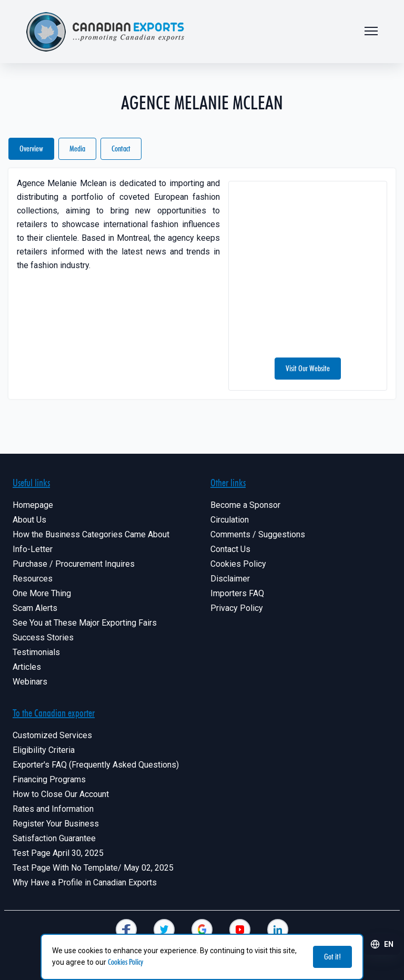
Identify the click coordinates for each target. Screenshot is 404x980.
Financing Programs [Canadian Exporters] (49, 779)
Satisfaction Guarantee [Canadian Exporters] (54, 838)
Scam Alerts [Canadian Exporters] (35, 608)
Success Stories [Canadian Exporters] (43, 637)
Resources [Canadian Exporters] (33, 579)
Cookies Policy (125, 962)
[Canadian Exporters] (126, 930)
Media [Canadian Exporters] (77, 149)
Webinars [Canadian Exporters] (30, 682)
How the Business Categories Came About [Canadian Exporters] (91, 534)
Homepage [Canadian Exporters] (33, 505)
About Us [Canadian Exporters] (29, 520)
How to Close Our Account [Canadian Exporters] (61, 794)
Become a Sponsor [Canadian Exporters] (245, 505)
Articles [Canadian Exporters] (27, 667)
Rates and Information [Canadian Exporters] (53, 809)
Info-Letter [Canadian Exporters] (33, 549)
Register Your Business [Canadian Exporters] (56, 824)
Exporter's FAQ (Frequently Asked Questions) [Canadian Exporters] (96, 765)
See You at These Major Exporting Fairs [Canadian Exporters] (85, 623)
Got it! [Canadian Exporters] (332, 957)
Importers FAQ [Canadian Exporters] (237, 593)
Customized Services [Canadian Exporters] (52, 735)
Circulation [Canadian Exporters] (230, 520)
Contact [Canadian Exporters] (121, 149)
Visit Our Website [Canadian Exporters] (308, 368)
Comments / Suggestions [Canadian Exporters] (258, 534)
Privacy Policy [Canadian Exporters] (237, 608)
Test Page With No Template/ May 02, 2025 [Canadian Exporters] (93, 868)
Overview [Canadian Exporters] (31, 149)
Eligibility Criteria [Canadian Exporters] (44, 750)
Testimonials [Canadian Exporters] (36, 652)
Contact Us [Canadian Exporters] (230, 549)
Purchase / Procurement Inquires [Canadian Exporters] (74, 564)
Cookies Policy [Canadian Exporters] (238, 564)
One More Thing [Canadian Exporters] (42, 593)
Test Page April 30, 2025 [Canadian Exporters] (58, 853)
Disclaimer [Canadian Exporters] (230, 579)
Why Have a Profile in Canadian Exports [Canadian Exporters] (85, 882)
